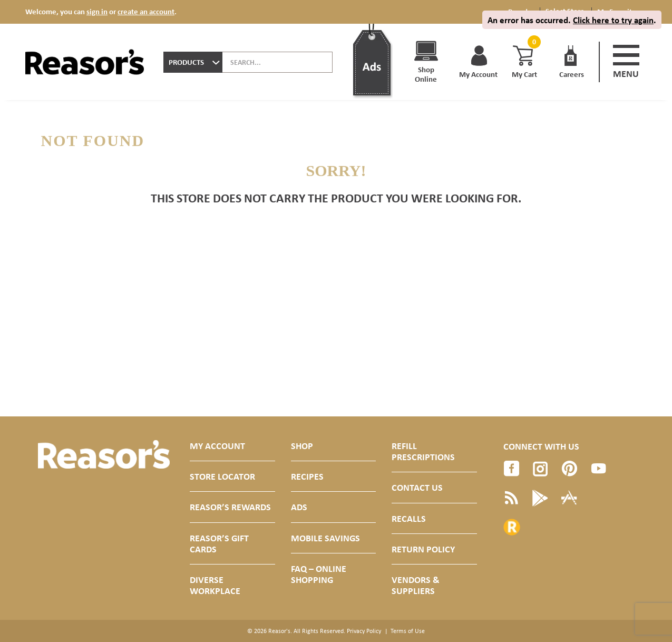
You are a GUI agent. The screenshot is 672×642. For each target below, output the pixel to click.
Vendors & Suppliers (416, 585)
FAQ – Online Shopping (319, 574)
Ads (299, 507)
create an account (146, 11)
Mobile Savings (325, 538)
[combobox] (193, 62)
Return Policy (423, 549)
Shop (302, 446)
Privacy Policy (364, 631)
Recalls (409, 518)
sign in (97, 11)
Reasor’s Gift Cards (219, 543)
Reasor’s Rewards (230, 507)
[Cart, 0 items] (533, 42)
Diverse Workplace (215, 585)
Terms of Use (408, 631)
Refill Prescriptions (423, 451)
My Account (217, 446)
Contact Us (417, 487)
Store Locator (222, 476)
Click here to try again (613, 20)
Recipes (307, 476)
